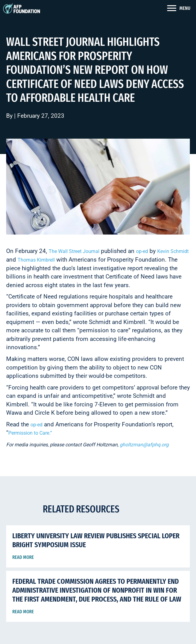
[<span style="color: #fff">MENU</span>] (179, 8)
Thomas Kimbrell (36, 260)
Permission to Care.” (30, 433)
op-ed (142, 251)
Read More (23, 557)
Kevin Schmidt (173, 251)
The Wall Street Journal (74, 251)
